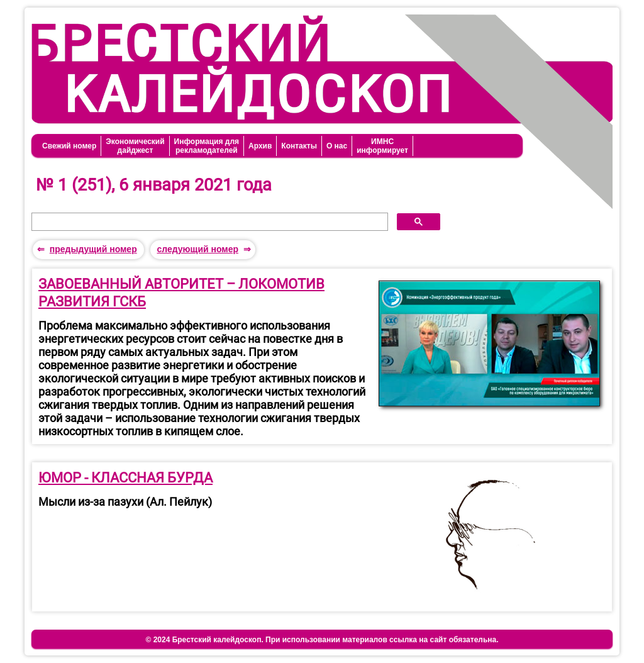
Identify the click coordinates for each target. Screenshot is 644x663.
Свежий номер (69, 146)
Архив (260, 146)
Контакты (299, 146)
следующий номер (197, 249)
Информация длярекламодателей (207, 146)
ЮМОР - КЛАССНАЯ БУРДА (125, 478)
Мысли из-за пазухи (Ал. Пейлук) (125, 502)
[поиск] (208, 222)
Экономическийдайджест (135, 146)
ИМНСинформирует (382, 146)
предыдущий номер (93, 249)
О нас (337, 146)
